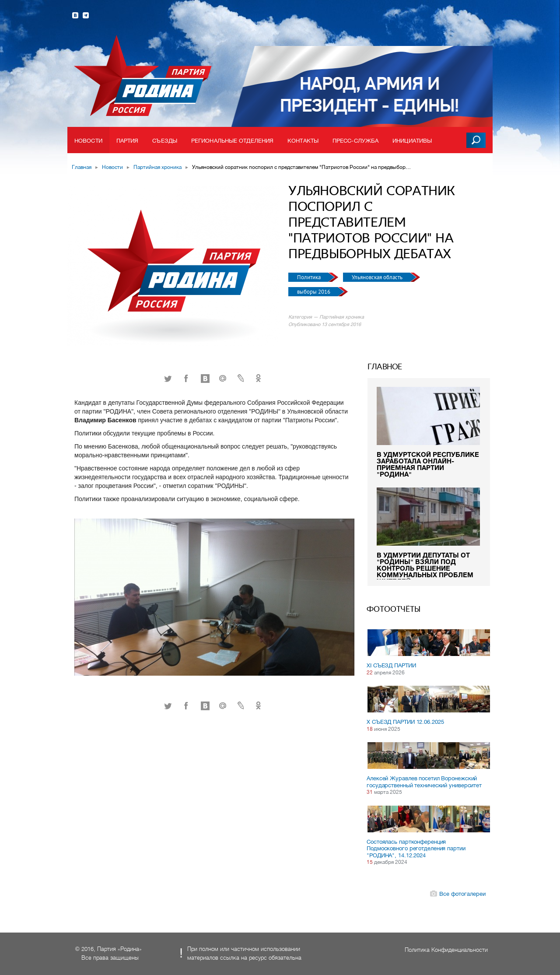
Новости (88, 141)
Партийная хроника (157, 167)
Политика (310, 277)
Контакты (303, 141)
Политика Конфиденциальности (446, 950)
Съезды (165, 141)
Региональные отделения (232, 141)
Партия (128, 141)
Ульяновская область (378, 277)
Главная (82, 167)
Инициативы (412, 141)
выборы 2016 (314, 292)
